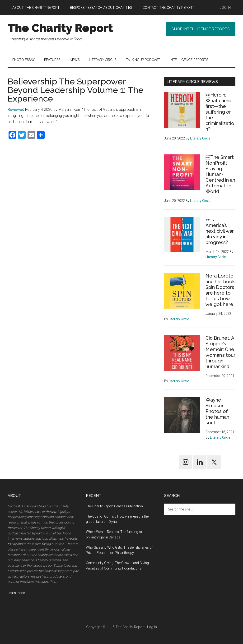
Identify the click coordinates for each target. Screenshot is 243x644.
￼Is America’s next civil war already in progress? (220, 231)
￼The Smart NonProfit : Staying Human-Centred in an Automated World (220, 174)
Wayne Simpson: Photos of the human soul (217, 411)
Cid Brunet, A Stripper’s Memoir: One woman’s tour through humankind (220, 352)
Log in (152, 627)
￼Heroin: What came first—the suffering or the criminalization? (220, 112)
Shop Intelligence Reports (201, 29)
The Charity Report (60, 28)
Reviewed (16, 109)
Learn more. (16, 593)
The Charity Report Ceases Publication (115, 506)
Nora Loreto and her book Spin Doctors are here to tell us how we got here (220, 290)
